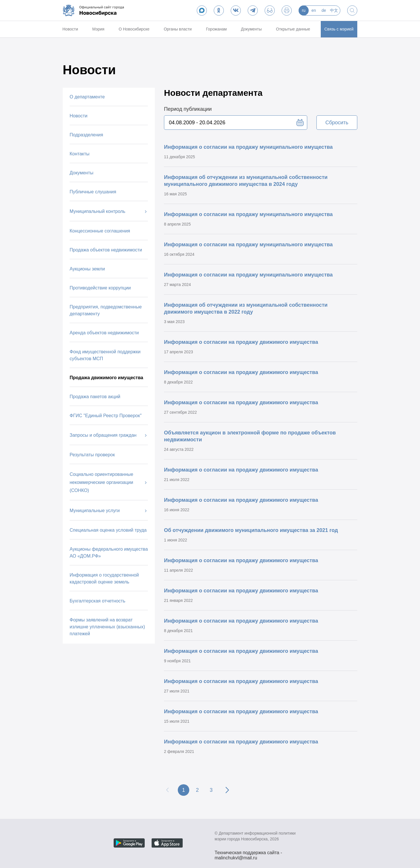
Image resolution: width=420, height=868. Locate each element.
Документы (251, 29)
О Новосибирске (134, 29)
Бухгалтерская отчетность (97, 601)
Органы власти (178, 29)
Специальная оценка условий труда (108, 530)
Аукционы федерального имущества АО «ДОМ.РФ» (109, 553)
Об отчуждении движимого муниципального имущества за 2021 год (251, 530)
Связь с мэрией (339, 29)
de (324, 10)
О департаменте (87, 97)
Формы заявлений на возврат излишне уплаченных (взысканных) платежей (107, 627)
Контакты (80, 154)
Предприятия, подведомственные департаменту (106, 310)
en (314, 10)
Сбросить (337, 123)
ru (303, 10)
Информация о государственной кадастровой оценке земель (104, 578)
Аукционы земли (87, 269)
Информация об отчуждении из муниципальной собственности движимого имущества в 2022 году (246, 308)
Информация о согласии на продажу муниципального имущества (248, 147)
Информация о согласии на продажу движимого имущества (241, 342)
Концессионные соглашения (100, 231)
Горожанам (216, 29)
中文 (334, 10)
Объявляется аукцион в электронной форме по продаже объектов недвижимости (250, 436)
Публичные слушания (93, 192)
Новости (70, 29)
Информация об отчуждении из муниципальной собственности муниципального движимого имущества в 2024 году (246, 181)
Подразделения (86, 135)
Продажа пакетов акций (95, 397)
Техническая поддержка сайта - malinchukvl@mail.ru (248, 853)
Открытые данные (293, 29)
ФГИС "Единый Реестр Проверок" (106, 416)
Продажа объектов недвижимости (106, 250)
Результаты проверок (92, 455)
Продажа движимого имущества (106, 378)
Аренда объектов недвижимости (104, 333)
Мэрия (98, 29)
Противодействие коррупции (100, 288)
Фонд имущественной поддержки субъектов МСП (105, 355)
